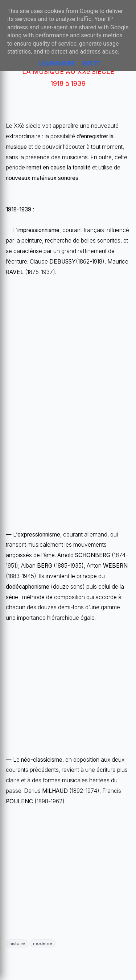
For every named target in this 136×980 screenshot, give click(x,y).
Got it (91, 64)
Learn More (57, 64)
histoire (17, 943)
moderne (42, 943)
